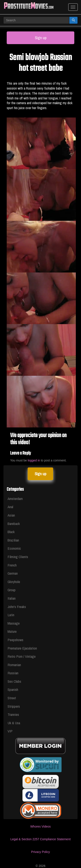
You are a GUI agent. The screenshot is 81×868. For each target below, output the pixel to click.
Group (12, 590)
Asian (11, 515)
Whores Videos (40, 826)
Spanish (13, 689)
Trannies (13, 714)
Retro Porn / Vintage (22, 656)
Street (12, 698)
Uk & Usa (14, 723)
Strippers (14, 706)
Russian (13, 673)
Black (11, 532)
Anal (10, 507)
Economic (14, 548)
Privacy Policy (40, 852)
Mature (12, 631)
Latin (11, 615)
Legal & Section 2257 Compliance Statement (40, 839)
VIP (10, 731)
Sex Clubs (14, 681)
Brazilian (13, 540)
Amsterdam (15, 499)
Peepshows (15, 640)
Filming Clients (18, 557)
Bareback (14, 524)
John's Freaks (17, 607)
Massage (14, 623)
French (12, 565)
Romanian (14, 665)
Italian (12, 598)
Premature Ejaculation (22, 648)
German (13, 573)
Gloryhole (14, 582)
